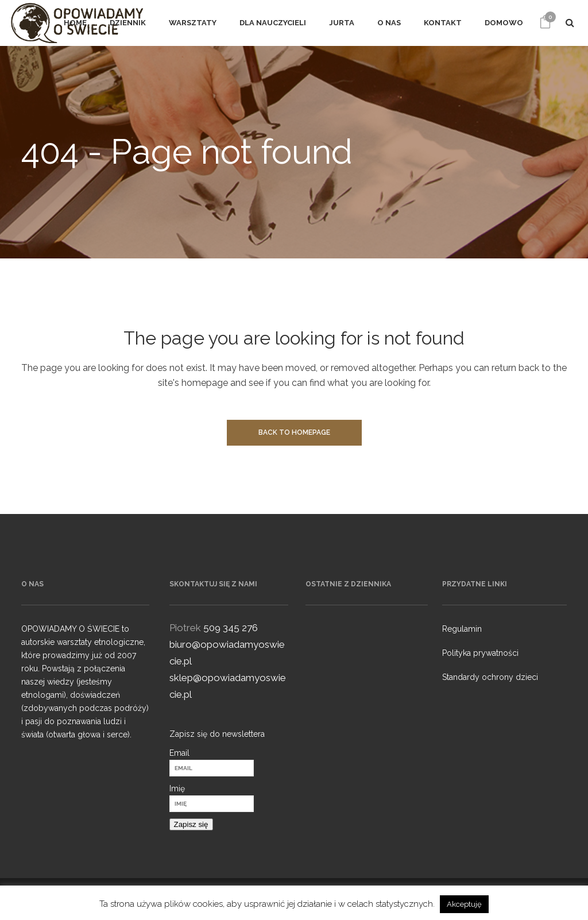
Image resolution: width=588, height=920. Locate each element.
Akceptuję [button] (464, 904)
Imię (177, 788)
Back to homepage (294, 432)
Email (179, 753)
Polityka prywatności (480, 653)
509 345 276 (231, 628)
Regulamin (462, 629)
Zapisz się (191, 824)
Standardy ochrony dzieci (490, 677)
